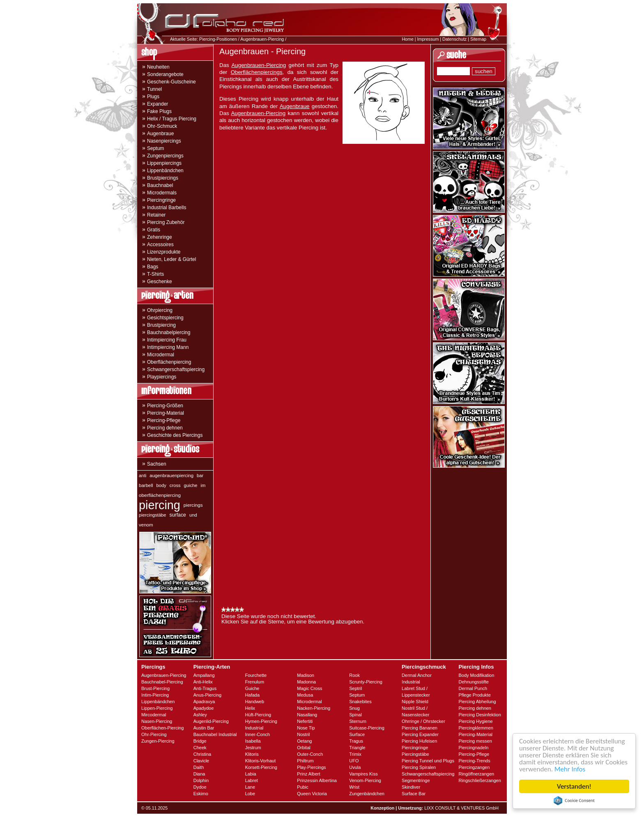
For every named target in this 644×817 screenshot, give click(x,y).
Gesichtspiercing (165, 318)
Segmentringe (416, 780)
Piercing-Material (166, 413)
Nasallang (307, 715)
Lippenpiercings (164, 163)
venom (146, 525)
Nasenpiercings (164, 141)
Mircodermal (154, 715)
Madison (306, 675)
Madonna (306, 682)
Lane (250, 787)
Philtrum (305, 761)
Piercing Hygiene (475, 721)
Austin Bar (204, 728)
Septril (355, 688)
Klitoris (252, 754)
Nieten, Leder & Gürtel (171, 259)
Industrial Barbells (167, 208)
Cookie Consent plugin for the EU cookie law (574, 801)
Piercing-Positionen (218, 39)
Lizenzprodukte (164, 252)
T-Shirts (155, 274)
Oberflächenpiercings (257, 72)
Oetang (304, 741)
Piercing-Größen (165, 406)
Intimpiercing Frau (167, 340)
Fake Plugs (159, 111)
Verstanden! (574, 786)
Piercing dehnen (165, 428)
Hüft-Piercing (258, 715)
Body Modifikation (476, 675)
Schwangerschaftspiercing (176, 369)
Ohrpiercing (160, 310)
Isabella (253, 741)
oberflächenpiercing (160, 495)
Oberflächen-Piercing (162, 728)
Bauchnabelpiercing (169, 332)
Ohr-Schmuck (162, 126)
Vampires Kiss (363, 774)
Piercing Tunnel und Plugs (428, 761)
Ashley (200, 715)
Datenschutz (454, 39)
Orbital (304, 748)
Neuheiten (158, 67)
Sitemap (478, 39)
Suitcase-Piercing (367, 728)
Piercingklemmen (476, 728)
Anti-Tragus (205, 688)
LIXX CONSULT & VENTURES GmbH (461, 808)
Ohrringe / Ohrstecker (423, 721)
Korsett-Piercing (261, 767)
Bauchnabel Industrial (215, 734)
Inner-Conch (258, 734)
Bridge (200, 741)
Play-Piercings (311, 767)
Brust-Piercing (155, 688)
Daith (199, 767)
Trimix (355, 754)
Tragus (356, 741)
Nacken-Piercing (314, 708)
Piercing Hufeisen (419, 741)
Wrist (354, 787)
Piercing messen (475, 741)
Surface (357, 734)
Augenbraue (160, 134)
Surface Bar (414, 794)
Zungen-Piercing (158, 741)
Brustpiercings (163, 178)
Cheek (200, 748)
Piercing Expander (420, 734)
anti (143, 475)
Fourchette (256, 675)
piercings (193, 505)
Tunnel (154, 89)
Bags (153, 267)
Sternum (358, 721)
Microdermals (162, 193)
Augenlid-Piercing (211, 721)
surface (178, 515)
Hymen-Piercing (261, 721)
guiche (191, 485)
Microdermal (161, 355)
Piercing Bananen (420, 728)
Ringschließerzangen (480, 780)
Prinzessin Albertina (317, 780)
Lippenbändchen (165, 171)
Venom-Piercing (365, 780)
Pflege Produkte (474, 695)
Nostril (303, 734)
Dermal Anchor (417, 675)
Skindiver (411, 787)
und (193, 515)
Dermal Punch (473, 688)
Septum (155, 148)
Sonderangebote (165, 74)
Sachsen (157, 464)
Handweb (255, 702)
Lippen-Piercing (157, 708)
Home (407, 39)
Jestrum (253, 748)
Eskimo (201, 794)
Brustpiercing (161, 325)
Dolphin (201, 780)
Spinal (355, 715)
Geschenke (160, 282)
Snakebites (360, 702)
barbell (146, 485)
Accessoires (160, 245)
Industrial (254, 728)
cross (175, 485)
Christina (202, 754)
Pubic (303, 787)
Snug (354, 708)
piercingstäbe (153, 515)
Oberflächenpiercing (169, 362)
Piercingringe (161, 200)
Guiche (252, 688)
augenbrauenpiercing (171, 475)
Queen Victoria (312, 794)
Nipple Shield (415, 702)
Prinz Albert (308, 774)
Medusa (305, 695)
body (161, 485)
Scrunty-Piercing (366, 682)
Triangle (357, 748)
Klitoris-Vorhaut (261, 761)
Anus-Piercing (207, 695)
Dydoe (200, 787)
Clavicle (201, 761)
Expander (158, 104)
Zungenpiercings (165, 156)
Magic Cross (309, 688)
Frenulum (255, 682)
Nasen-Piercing (157, 721)
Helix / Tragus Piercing (172, 119)
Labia (251, 774)
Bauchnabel (160, 185)
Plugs (153, 97)
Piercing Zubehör (166, 222)
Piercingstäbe (415, 754)
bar (200, 475)
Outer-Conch (310, 754)
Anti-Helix (203, 682)
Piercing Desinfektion (480, 715)
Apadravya (204, 702)
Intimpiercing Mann (168, 347)
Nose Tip (306, 728)
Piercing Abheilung (477, 702)
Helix (250, 708)
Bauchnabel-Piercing (162, 682)
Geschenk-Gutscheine (171, 82)
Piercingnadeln (473, 748)
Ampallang (204, 675)
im (203, 485)
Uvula (355, 767)
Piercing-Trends (474, 761)
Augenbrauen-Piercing (262, 39)
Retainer (156, 215)
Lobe (250, 794)
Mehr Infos (570, 769)
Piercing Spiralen (419, 767)
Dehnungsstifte (473, 682)
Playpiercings (162, 377)
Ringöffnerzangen (476, 774)
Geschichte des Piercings (175, 435)
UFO (354, 761)
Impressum (428, 39)
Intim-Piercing (155, 695)
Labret (252, 780)
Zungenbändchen (367, 794)
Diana (199, 774)
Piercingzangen (474, 767)
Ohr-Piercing (154, 734)
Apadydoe (204, 708)
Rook (354, 675)
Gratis (154, 230)
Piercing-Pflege (164, 420)
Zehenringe (160, 237)
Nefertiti (305, 721)
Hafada (252, 695)
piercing (160, 505)
